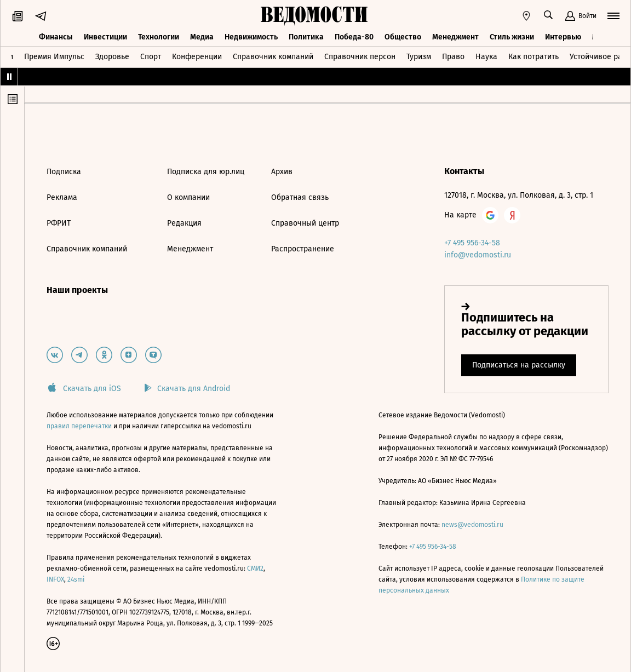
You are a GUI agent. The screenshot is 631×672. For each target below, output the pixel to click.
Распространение (303, 249)
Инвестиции (105, 37)
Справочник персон (360, 57)
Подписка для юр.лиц (206, 172)
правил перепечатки (80, 426)
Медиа (202, 37)
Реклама (62, 197)
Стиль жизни (512, 37)
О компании (188, 197)
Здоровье (112, 57)
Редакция (184, 223)
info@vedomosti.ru (478, 255)
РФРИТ (59, 223)
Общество (403, 37)
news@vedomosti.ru (472, 525)
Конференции (197, 57)
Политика (306, 37)
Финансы (56, 37)
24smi (76, 579)
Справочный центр (305, 223)
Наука (486, 57)
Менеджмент (455, 37)
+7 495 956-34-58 (472, 243)
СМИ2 (255, 568)
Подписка (64, 172)
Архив (282, 172)
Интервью (563, 37)
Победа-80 (354, 37)
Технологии (159, 37)
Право (453, 57)
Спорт (151, 57)
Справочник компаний (273, 57)
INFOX (55, 579)
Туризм (419, 57)
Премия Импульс (54, 57)
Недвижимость (251, 37)
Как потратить (534, 57)
